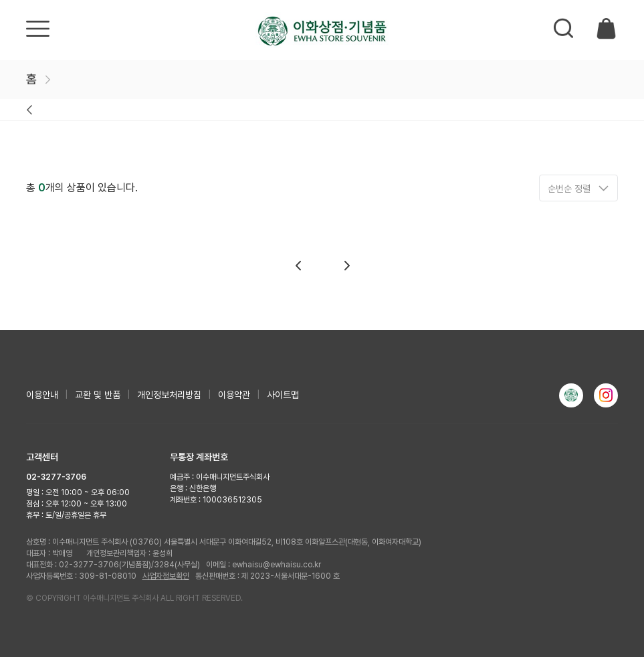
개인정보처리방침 (169, 395)
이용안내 (42, 395)
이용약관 (234, 395)
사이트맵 (283, 395)
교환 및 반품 (98, 395)
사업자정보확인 (166, 576)
